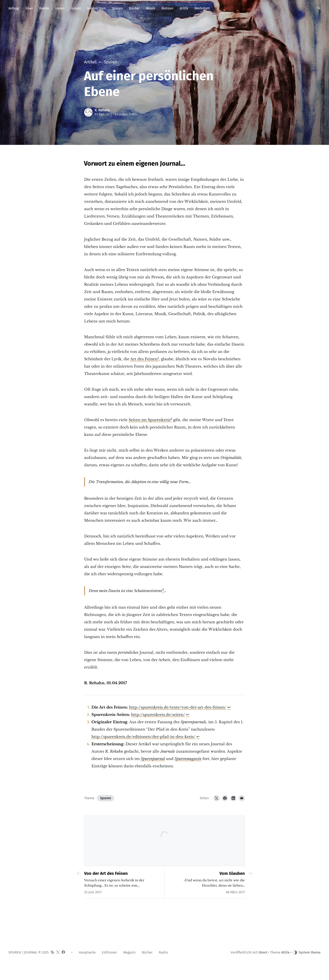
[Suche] (319, 8)
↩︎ (229, 707)
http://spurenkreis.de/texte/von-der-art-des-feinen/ (178, 707)
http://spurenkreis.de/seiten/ (158, 715)
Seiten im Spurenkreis (149, 420)
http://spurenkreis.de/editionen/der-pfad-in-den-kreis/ (143, 737)
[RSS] (52, 953)
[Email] (242, 798)
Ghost (263, 952)
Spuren (106, 798)
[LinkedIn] (233, 798)
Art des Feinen (144, 359)
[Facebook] (225, 798)
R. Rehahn (102, 110)
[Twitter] (217, 798)
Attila (285, 952)
